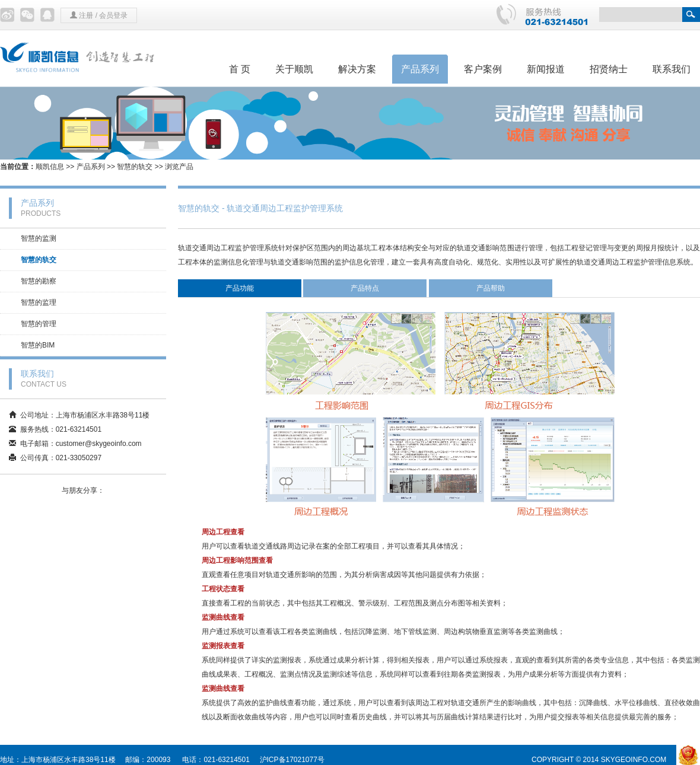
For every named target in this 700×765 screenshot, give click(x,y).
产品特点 (365, 288)
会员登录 (113, 15)
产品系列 (420, 69)
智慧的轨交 (135, 167)
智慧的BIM (38, 345)
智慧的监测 (39, 238)
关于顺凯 (294, 69)
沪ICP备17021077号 (292, 760)
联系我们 (672, 69)
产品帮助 (491, 288)
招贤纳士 (609, 69)
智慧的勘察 (39, 281)
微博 (7, 15)
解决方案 (357, 69)
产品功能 (240, 288)
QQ (47, 15)
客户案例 (483, 69)
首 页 (240, 69)
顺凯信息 (50, 167)
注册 (86, 15)
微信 (27, 15)
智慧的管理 (39, 324)
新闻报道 (546, 69)
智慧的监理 (39, 302)
